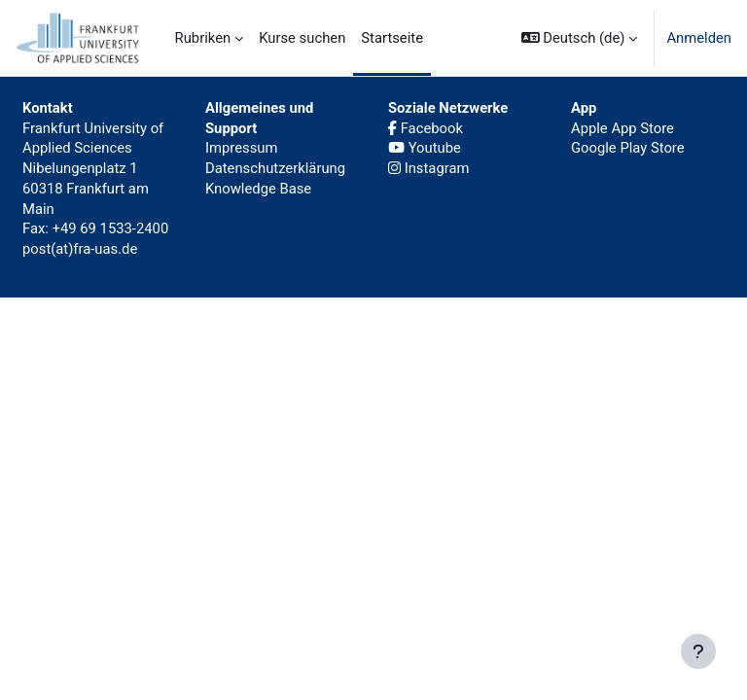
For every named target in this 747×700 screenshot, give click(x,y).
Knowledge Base (258, 189)
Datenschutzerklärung (275, 168)
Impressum (241, 148)
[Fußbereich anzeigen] (698, 651)
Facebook (426, 128)
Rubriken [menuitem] (203, 38)
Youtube (425, 148)
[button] (580, 38)
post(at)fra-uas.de (80, 249)
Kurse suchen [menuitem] (302, 38)
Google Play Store (628, 148)
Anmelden (699, 38)
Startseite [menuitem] (392, 38)
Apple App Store (622, 128)
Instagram (428, 168)
